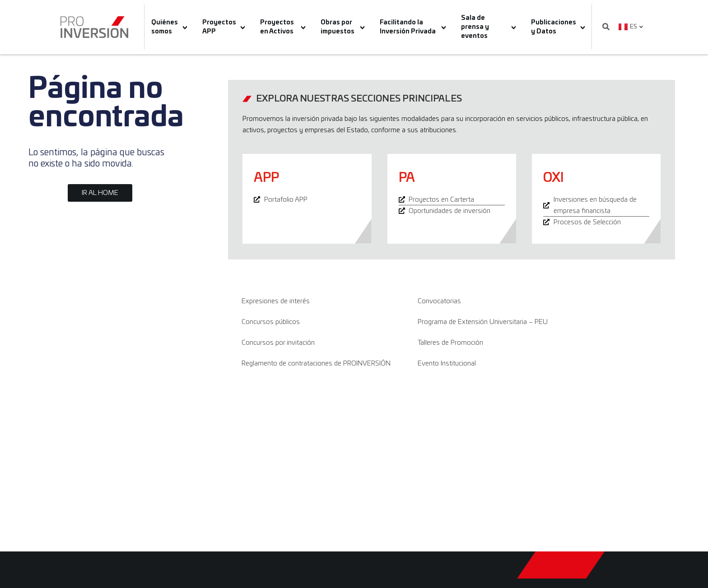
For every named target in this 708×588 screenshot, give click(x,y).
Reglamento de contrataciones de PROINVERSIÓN (316, 363)
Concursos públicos (271, 322)
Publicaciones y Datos (558, 27)
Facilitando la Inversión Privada (413, 27)
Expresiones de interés (276, 301)
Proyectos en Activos (283, 27)
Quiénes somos (169, 27)
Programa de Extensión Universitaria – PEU (483, 322)
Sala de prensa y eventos (488, 27)
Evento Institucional (447, 363)
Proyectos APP (224, 27)
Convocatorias (439, 301)
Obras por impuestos (342, 27)
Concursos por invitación (278, 343)
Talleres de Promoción (450, 343)
